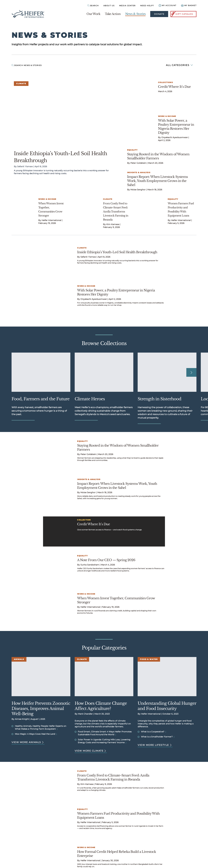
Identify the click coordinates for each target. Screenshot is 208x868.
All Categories (179, 65)
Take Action (113, 14)
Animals (19, 659)
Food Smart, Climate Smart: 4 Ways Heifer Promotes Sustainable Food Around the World (105, 733)
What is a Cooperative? (154, 732)
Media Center (127, 6)
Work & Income (167, 116)
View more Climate (91, 751)
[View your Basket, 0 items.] (189, 5)
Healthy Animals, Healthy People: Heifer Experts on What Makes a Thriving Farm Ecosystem (41, 727)
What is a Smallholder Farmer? (158, 737)
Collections (165, 82)
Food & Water (149, 659)
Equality (132, 150)
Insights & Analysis (139, 172)
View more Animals (28, 742)
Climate (21, 84)
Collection (84, 520)
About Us (109, 6)
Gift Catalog (182, 14)
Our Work (93, 14)
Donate (159, 14)
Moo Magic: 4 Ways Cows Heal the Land (36, 734)
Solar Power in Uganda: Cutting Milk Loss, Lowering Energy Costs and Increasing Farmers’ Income (104, 741)
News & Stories (135, 14)
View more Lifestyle (155, 745)
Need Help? (147, 6)
